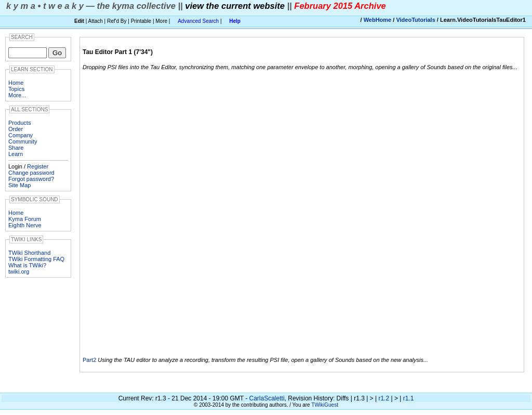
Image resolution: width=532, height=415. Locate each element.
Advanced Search (198, 21)
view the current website (235, 6)
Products (19, 123)
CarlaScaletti (267, 398)
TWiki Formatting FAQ (36, 259)
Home (16, 83)
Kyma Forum (25, 219)
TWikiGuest (325, 405)
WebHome (378, 20)
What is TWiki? (27, 265)
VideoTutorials (415, 20)
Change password (31, 173)
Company (21, 135)
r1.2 (384, 398)
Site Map (19, 185)
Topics (16, 89)
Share (16, 148)
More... (17, 95)
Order (16, 129)
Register (38, 166)
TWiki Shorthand (29, 253)
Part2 (89, 360)
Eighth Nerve (25, 225)
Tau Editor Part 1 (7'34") (118, 52)
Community (23, 141)
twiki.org (19, 271)
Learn (16, 154)
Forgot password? (31, 179)
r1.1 (409, 398)
